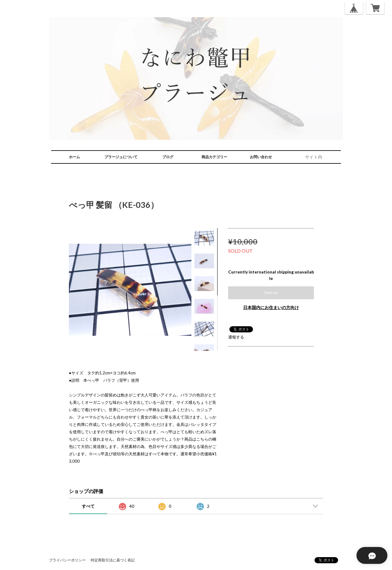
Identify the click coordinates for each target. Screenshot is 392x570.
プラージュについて (121, 157)
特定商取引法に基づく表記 (113, 560)
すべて (88, 506)
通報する (236, 337)
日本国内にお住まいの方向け (271, 307)
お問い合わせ (261, 157)
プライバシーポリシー (67, 560)
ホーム (74, 157)
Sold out (271, 293)
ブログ (168, 157)
